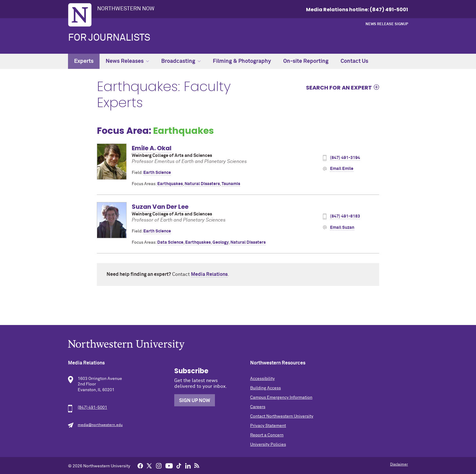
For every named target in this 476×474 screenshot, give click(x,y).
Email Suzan (342, 228)
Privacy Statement (268, 426)
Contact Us (354, 61)
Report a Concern (267, 435)
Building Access (265, 388)
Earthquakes (170, 184)
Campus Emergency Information (281, 398)
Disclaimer (399, 465)
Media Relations (209, 274)
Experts (84, 61)
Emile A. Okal (152, 148)
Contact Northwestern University (282, 416)
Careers (258, 407)
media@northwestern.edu (100, 425)
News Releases (127, 61)
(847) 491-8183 (345, 216)
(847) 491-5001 (92, 408)
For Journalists (109, 38)
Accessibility (262, 379)
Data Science (170, 242)
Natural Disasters (202, 184)
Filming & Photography (242, 61)
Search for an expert (339, 87)
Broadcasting (181, 61)
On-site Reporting (306, 61)
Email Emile (342, 169)
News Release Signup (387, 24)
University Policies (268, 445)
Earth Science (157, 173)
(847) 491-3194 (345, 158)
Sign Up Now (195, 401)
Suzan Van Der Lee (160, 207)
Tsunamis (231, 184)
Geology (221, 242)
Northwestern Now (126, 9)
